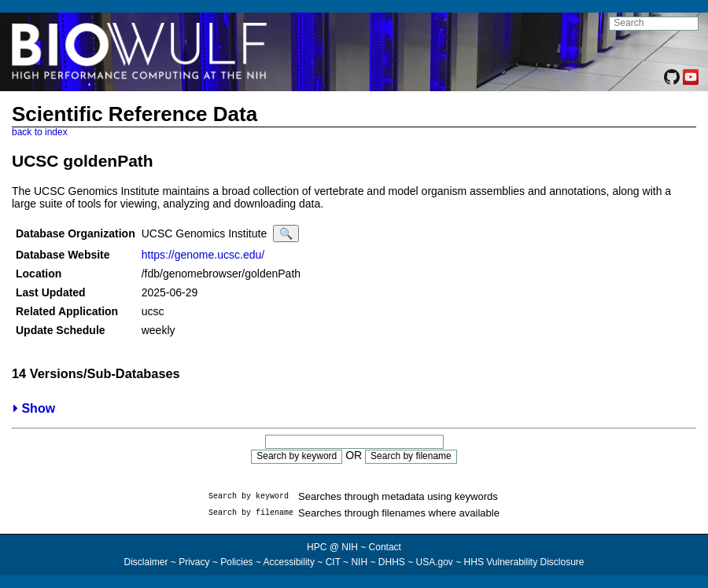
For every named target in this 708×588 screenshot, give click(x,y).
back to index (40, 132)
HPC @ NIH (334, 547)
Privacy (194, 562)
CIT (333, 562)
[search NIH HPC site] (654, 24)
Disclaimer (146, 562)
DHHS (392, 562)
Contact (385, 547)
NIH (359, 562)
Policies (236, 562)
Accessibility (289, 562)
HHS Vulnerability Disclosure (524, 562)
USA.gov (435, 562)
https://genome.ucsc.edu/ (203, 255)
